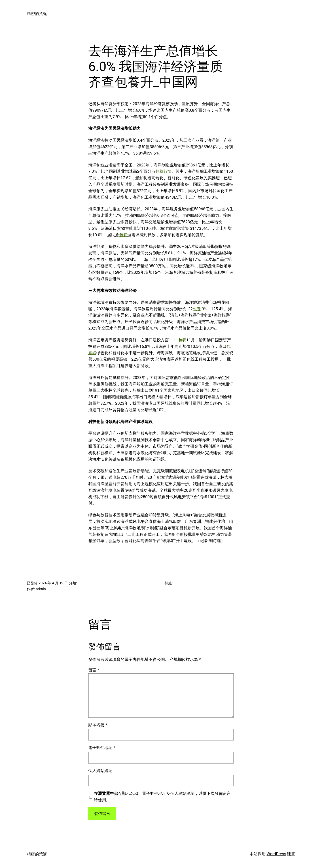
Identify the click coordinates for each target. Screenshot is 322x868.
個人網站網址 (100, 771)
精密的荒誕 (37, 14)
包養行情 (163, 171)
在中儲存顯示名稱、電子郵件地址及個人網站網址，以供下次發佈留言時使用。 (162, 797)
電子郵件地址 (102, 748)
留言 (94, 670)
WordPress (276, 854)
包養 (123, 235)
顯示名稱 (98, 725)
